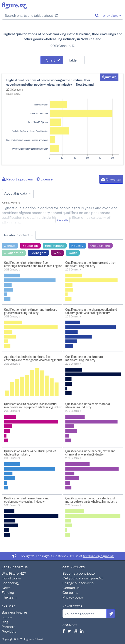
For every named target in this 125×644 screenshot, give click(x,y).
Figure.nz (14, 6)
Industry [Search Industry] (77, 245)
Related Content (17, 235)
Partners (8, 626)
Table (72, 60)
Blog (5, 622)
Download (111, 179)
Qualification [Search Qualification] (14, 252)
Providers (9, 631)
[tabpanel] (62, 119)
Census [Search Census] (10, 245)
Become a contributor (79, 573)
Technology (11, 583)
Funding (8, 592)
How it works (11, 578)
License (45, 179)
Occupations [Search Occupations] (100, 245)
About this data (16, 193)
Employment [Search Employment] (55, 245)
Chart (50, 60)
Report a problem (17, 179)
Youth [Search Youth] (73, 252)
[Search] (97, 15)
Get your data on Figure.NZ (83, 578)
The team (9, 597)
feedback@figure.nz (98, 556)
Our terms (70, 592)
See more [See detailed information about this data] (63, 220)
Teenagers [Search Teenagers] (38, 252)
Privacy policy (73, 597)
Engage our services (78, 583)
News (6, 587)
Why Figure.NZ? (14, 573)
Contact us (71, 587)
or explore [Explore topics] (112, 15)
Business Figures (15, 612)
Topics (7, 617)
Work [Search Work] (57, 252)
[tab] (52, 60)
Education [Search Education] (30, 245)
